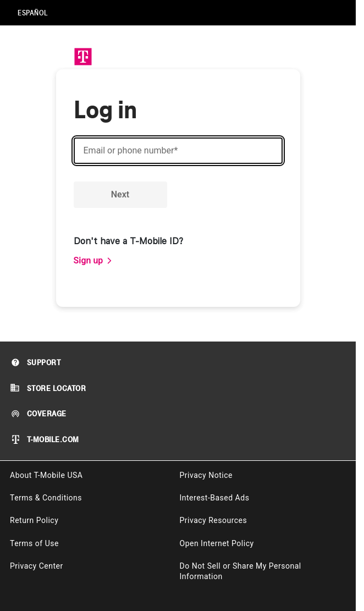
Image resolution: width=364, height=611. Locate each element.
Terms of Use (34, 543)
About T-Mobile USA (46, 475)
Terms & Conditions (46, 498)
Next (120, 194)
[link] (93, 261)
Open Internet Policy (217, 543)
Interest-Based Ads (215, 498)
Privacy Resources (214, 520)
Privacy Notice (206, 475)
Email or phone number (131, 151)
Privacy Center (37, 566)
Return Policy (34, 520)
